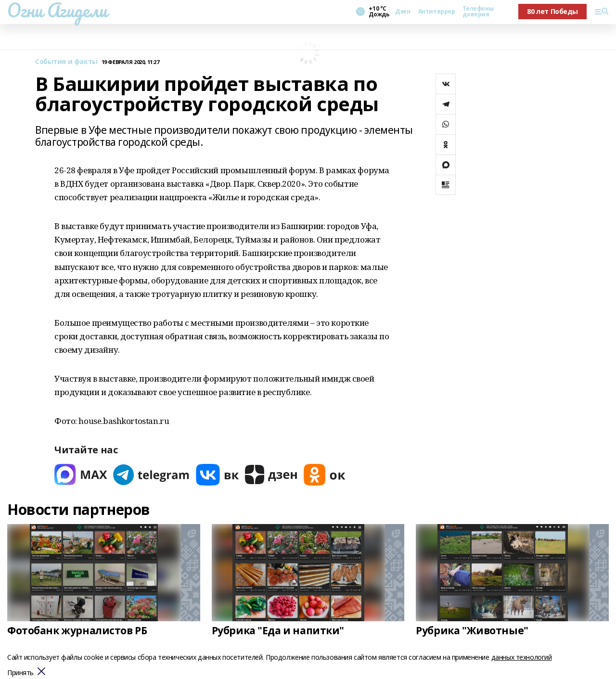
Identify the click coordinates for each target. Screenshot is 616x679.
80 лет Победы (552, 11)
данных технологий (522, 657)
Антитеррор (437, 12)
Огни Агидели (57, 10)
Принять (20, 673)
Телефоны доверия (478, 12)
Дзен (403, 12)
